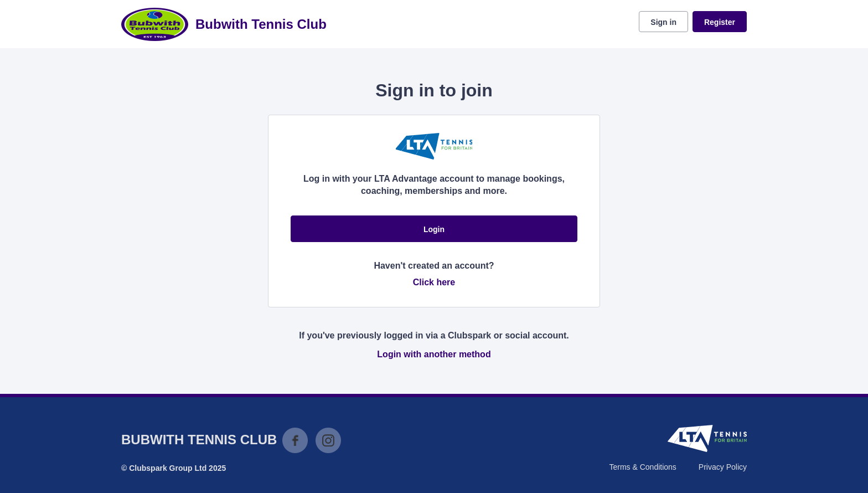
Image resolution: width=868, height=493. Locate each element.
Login (434, 229)
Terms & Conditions (642, 467)
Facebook (295, 440)
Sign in (663, 22)
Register (720, 22)
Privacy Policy (723, 467)
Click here (434, 282)
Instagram (328, 440)
